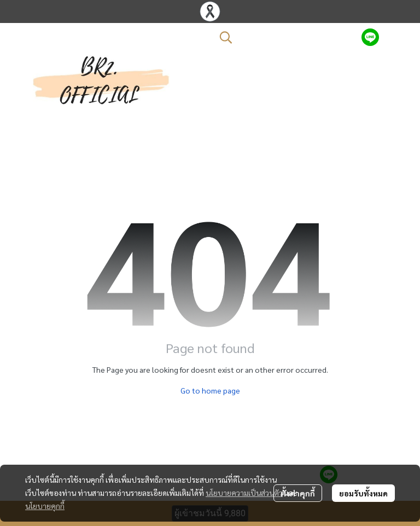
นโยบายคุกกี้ (45, 506)
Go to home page (210, 390)
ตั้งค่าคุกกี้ (298, 493)
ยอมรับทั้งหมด (363, 493)
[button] (285, 37)
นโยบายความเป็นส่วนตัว (244, 493)
